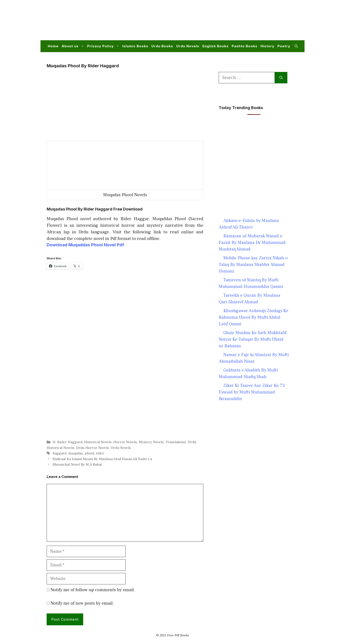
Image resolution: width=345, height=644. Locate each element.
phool (89, 453)
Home (53, 46)
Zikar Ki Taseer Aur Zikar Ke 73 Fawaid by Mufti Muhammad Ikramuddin (252, 392)
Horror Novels (125, 442)
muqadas (76, 453)
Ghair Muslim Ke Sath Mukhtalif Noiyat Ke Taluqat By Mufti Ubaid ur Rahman (253, 339)
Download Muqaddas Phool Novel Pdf (85, 245)
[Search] (281, 78)
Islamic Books (135, 46)
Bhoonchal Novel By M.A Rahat (77, 465)
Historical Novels (98, 442)
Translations (176, 442)
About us (74, 46)
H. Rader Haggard (67, 442)
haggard (60, 453)
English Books (216, 46)
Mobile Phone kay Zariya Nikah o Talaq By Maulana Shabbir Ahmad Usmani (253, 265)
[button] (296, 46)
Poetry (284, 46)
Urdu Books (162, 46)
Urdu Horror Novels (92, 448)
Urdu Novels (188, 46)
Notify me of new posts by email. (82, 603)
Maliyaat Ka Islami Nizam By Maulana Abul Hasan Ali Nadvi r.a (102, 459)
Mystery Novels (151, 442)
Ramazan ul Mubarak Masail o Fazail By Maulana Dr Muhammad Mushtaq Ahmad (252, 243)
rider (100, 453)
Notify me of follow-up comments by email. (93, 590)
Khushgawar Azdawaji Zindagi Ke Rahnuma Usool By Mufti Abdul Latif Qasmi (253, 317)
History (267, 46)
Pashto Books (245, 46)
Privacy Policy (104, 46)
